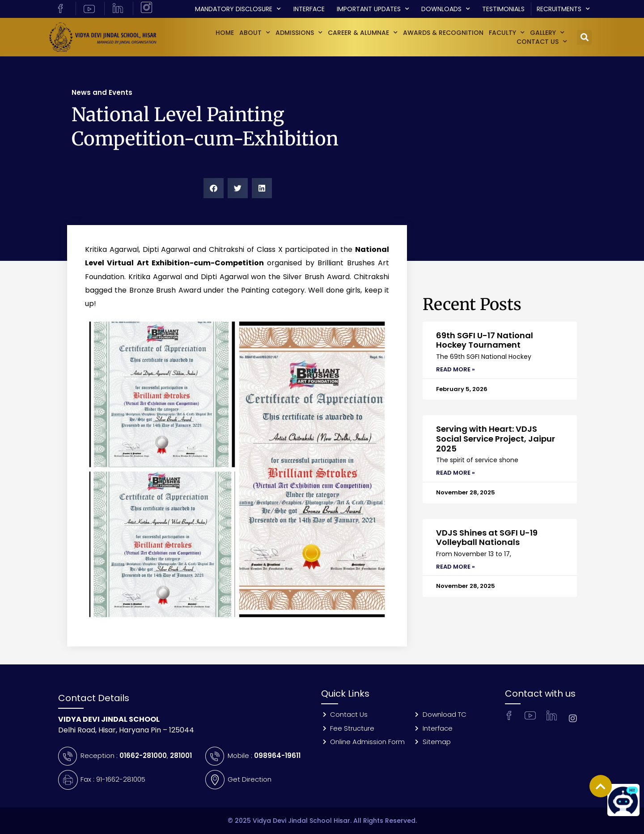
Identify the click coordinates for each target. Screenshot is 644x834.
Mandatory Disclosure (238, 9)
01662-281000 (143, 755)
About (255, 33)
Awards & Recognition (443, 33)
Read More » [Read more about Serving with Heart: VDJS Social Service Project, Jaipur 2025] (455, 473)
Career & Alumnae (363, 33)
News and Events (102, 92)
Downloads (446, 9)
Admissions (299, 33)
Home (225, 33)
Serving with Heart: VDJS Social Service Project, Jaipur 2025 (496, 438)
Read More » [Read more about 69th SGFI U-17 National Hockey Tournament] (455, 369)
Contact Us (542, 42)
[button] (584, 37)
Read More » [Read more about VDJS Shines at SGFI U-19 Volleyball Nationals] (455, 567)
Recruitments (563, 9)
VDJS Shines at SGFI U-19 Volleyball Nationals (487, 538)
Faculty (507, 33)
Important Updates (373, 9)
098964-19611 (277, 755)
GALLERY (547, 33)
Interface (309, 9)
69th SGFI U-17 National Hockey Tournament (485, 340)
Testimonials (503, 9)
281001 (181, 755)
